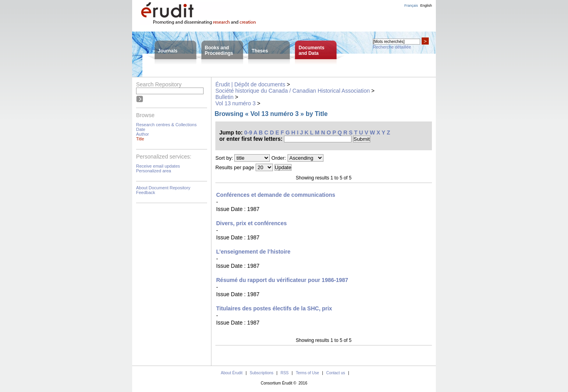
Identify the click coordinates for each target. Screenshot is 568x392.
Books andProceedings (219, 50)
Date (141, 129)
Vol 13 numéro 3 (235, 103)
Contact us (336, 373)
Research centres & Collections (166, 125)
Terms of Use (307, 373)
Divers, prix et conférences (251, 223)
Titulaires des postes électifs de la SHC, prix (274, 308)
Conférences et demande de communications (276, 195)
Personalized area (154, 171)
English (426, 6)
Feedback (146, 192)
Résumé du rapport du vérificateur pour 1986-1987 (282, 280)
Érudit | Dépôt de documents (250, 84)
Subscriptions (262, 373)
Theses (260, 51)
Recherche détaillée (392, 47)
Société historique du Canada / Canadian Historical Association (292, 91)
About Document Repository (163, 188)
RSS (285, 373)
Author (142, 134)
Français (411, 6)
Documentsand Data (311, 50)
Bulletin (224, 97)
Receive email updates (158, 166)
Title (140, 139)
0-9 (248, 133)
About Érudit (232, 373)
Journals (168, 51)
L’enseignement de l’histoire (253, 252)
